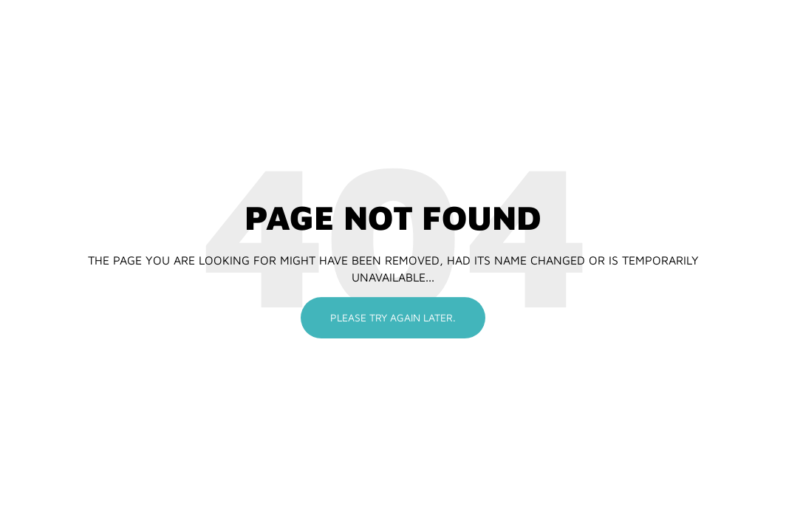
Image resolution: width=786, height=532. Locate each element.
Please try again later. (393, 317)
